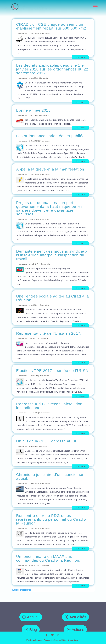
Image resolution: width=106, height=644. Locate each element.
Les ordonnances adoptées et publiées (51, 136)
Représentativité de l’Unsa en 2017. (49, 333)
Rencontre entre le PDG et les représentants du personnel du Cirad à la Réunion (51, 519)
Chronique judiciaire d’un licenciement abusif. (51, 476)
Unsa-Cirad (73, 640)
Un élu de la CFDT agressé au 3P (47, 441)
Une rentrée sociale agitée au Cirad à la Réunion (52, 298)
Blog (33, 630)
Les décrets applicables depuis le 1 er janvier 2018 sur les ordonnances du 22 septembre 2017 (52, 69)
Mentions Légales (34, 640)
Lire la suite (80, 57)
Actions (78, 630)
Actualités (78, 617)
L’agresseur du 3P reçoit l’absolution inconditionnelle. (49, 406)
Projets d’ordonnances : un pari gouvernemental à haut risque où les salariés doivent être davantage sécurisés (49, 208)
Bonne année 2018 (33, 110)
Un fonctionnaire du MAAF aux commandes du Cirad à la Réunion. (48, 558)
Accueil (33, 617)
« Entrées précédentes (21, 590)
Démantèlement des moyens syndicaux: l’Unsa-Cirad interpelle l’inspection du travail (52, 255)
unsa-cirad (24, 33)
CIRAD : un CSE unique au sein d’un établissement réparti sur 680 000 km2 (51, 26)
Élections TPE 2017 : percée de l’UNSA (52, 371)
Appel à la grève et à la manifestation (50, 169)
